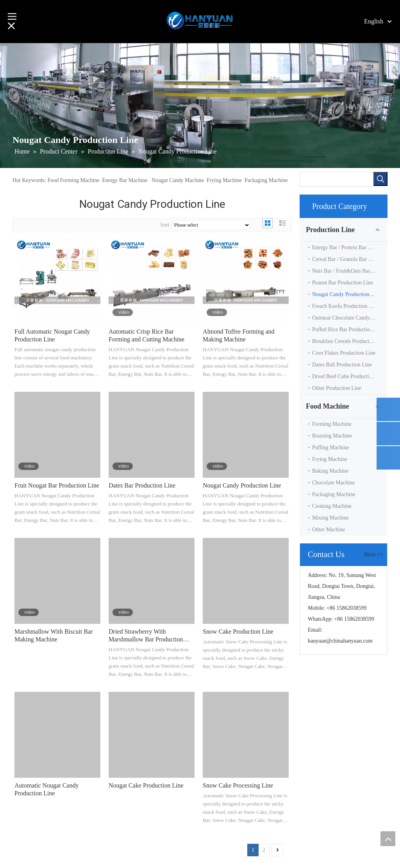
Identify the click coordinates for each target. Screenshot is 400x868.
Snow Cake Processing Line (238, 785)
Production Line (330, 230)
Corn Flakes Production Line (344, 353)
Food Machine (328, 406)
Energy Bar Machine (125, 180)
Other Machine (329, 530)
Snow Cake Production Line (238, 631)
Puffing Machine (330, 447)
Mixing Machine (330, 518)
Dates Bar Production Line (142, 485)
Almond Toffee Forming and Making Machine (239, 335)
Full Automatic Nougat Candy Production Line (52, 335)
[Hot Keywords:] (380, 179)
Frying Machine (224, 180)
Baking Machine (330, 471)
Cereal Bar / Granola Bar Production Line (350, 259)
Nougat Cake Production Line (146, 785)
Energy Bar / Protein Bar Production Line (350, 247)
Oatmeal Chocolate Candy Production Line (350, 318)
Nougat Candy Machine (178, 180)
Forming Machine (332, 424)
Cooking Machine (332, 506)
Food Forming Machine (73, 180)
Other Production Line (337, 388)
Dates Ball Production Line (342, 365)
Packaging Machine (266, 180)
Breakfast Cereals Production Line (350, 341)
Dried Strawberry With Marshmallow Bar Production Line (146, 636)
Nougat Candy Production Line (242, 485)
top (388, 839)
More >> (373, 555)
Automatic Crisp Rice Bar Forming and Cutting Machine (146, 335)
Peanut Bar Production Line (343, 283)
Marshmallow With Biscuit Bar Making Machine (54, 635)
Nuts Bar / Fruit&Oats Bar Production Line (350, 271)
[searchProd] (337, 179)
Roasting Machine (332, 436)
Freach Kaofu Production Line (346, 306)
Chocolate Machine (333, 483)
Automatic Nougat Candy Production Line (46, 789)
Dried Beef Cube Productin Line (348, 376)
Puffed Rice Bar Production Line (348, 330)
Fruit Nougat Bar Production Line (57, 485)
